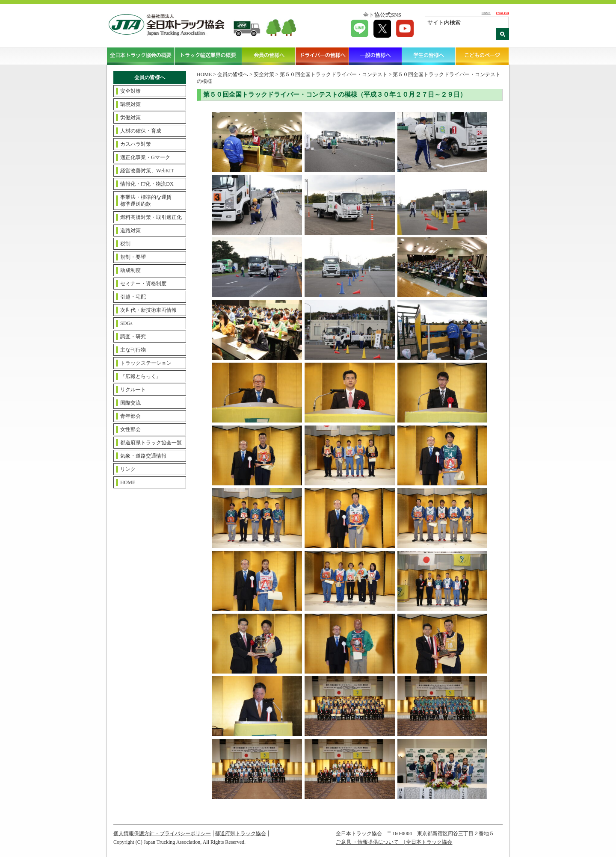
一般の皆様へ (376, 56)
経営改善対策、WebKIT (147, 171)
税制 (125, 244)
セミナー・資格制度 (143, 284)
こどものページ (482, 56)
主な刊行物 (133, 350)
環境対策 (130, 104)
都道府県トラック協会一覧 (151, 443)
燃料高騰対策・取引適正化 (151, 217)
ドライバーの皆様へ (322, 56)
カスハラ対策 (136, 144)
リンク (128, 469)
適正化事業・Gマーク (145, 157)
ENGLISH (502, 13)
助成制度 (130, 270)
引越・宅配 (133, 297)
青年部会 (130, 416)
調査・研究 (133, 337)
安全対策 (130, 91)
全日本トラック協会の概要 (141, 56)
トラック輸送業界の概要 (208, 56)
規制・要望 (133, 257)
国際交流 (130, 403)
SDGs (126, 323)
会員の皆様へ (269, 56)
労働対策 (130, 118)
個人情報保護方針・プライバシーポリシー (162, 833)
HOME (486, 13)
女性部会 (130, 429)
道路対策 (130, 231)
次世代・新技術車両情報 (148, 310)
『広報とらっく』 (141, 376)
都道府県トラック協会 (240, 833)
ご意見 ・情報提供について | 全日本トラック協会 (394, 842)
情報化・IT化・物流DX (147, 184)
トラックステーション (146, 363)
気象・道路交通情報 (143, 456)
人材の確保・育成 (141, 131)
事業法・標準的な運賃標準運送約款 (146, 201)
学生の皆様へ (429, 56)
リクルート (133, 390)
